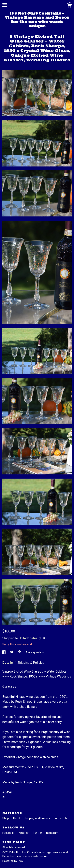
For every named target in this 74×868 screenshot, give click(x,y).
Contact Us (60, 818)
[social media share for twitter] (12, 652)
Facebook (9, 833)
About (17, 818)
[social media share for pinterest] (20, 652)
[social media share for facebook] (4, 652)
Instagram (52, 833)
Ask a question (35, 652)
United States (28, 638)
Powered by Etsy (13, 861)
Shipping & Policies (31, 663)
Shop (6, 818)
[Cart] (69, 6)
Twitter (38, 833)
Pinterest (24, 833)
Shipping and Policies (37, 818)
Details (8, 663)
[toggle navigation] (5, 5)
